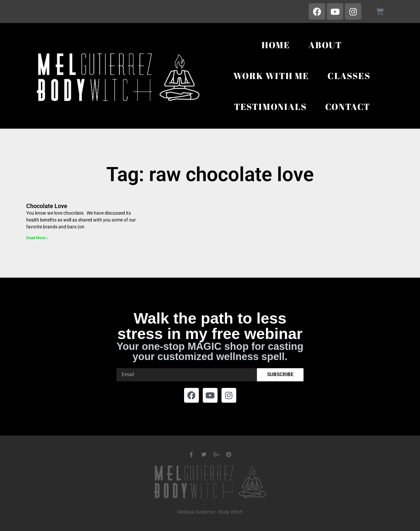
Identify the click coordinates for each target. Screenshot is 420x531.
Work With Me (271, 76)
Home (276, 45)
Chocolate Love (47, 206)
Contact (348, 106)
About (325, 45)
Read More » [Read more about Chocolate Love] (37, 238)
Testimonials (270, 106)
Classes (349, 76)
